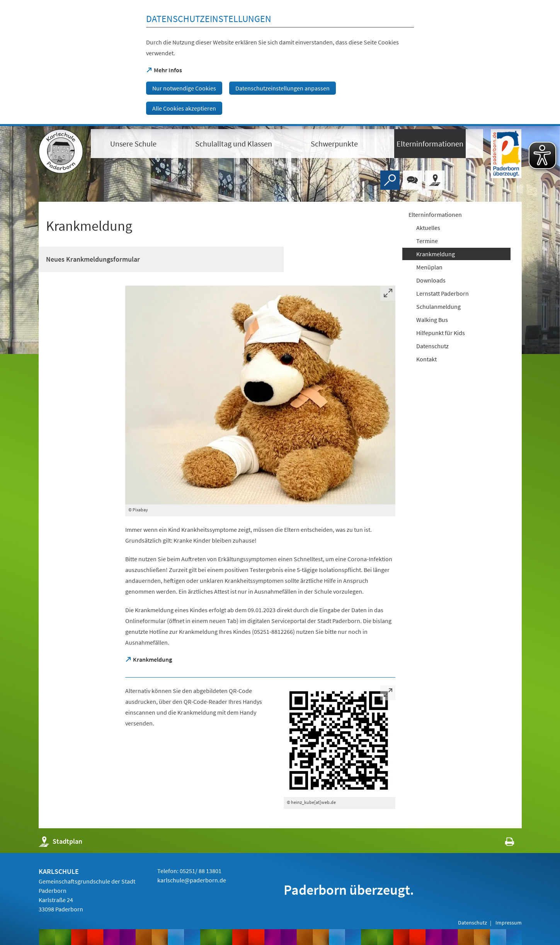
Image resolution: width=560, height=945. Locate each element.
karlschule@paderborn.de (192, 880)
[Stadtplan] (435, 180)
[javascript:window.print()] (503, 843)
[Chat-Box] (412, 180)
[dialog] (280, 63)
